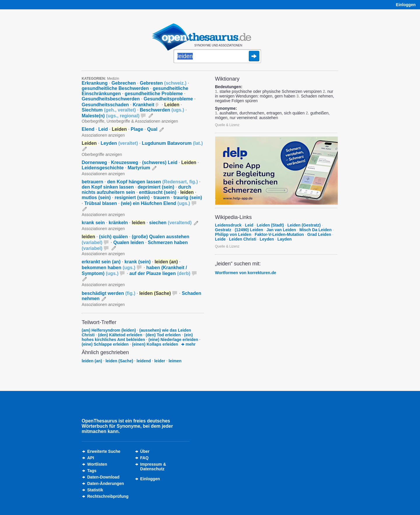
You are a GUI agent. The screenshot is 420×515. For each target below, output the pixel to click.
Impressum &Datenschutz (153, 467)
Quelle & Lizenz (227, 125)
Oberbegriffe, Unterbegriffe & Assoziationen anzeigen (130, 121)
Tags (92, 471)
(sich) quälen (114, 237)
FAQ (145, 458)
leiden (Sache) (119, 361)
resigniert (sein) (132, 198)
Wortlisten (97, 464)
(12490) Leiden (249, 230)
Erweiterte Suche (104, 451)
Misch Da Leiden (315, 230)
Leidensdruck (228, 225)
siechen (170, 223)
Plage (137, 129)
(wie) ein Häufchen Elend (155, 203)
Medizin (113, 79)
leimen (175, 361)
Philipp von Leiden (233, 234)
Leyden (119, 143)
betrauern (92, 182)
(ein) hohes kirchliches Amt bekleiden (137, 337)
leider (160, 361)
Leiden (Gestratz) (304, 225)
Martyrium (139, 168)
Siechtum (109, 110)
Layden (285, 239)
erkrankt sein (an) (101, 262)
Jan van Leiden (281, 230)
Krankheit (143, 105)
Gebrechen (124, 83)
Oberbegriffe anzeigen (102, 154)
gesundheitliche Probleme (154, 94)
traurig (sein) (188, 198)
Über (145, 451)
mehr (188, 344)
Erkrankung (95, 83)
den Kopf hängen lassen (152, 182)
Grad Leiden (319, 234)
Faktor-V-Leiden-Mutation (279, 234)
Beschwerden (162, 110)
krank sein (93, 223)
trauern (161, 198)
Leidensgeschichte (103, 168)
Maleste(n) (111, 116)
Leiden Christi (243, 239)
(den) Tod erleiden (163, 335)
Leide (220, 239)
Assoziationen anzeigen (103, 135)
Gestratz (223, 230)
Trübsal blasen (101, 203)
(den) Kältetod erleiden (120, 335)
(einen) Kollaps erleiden (155, 344)
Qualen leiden (129, 242)
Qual (152, 129)
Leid (103, 129)
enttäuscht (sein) (158, 192)
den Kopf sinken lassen (108, 187)
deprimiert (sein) (156, 187)
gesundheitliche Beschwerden (115, 88)
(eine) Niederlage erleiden (173, 340)
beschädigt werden (108, 293)
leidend (144, 361)
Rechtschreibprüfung (108, 496)
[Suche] (217, 57)
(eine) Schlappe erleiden (105, 344)
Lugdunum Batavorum (172, 143)
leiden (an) (92, 361)
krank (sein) (138, 262)
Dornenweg (94, 162)
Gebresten (163, 83)
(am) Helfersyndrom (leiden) (109, 330)
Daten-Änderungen (106, 483)
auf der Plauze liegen (160, 273)
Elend (88, 129)
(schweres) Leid (160, 162)
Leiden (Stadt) (270, 225)
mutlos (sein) (96, 198)
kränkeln (118, 223)
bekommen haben (108, 268)
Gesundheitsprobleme (168, 99)
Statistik (95, 490)
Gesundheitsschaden (105, 105)
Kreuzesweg (124, 162)
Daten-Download (103, 477)
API (91, 458)
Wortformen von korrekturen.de (246, 273)
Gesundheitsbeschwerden (111, 99)
